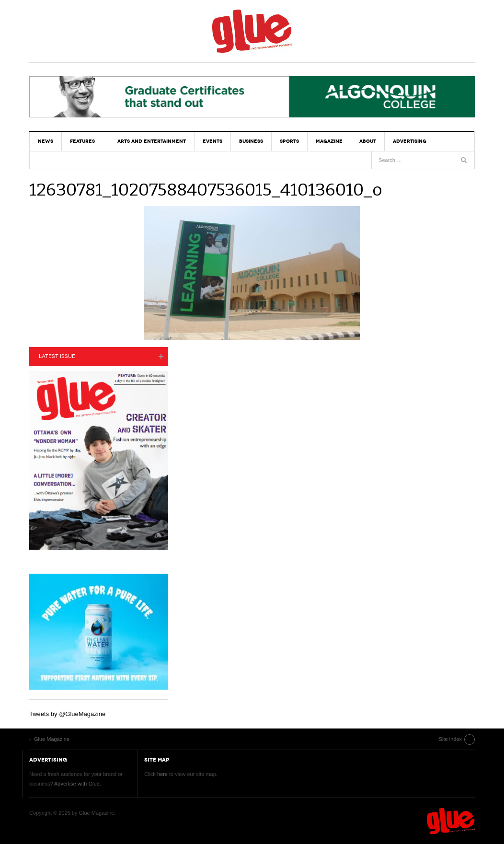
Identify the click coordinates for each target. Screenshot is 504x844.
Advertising (410, 141)
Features (82, 141)
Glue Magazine (252, 31)
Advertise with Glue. (78, 784)
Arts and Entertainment (152, 141)
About (368, 141)
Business (251, 141)
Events (212, 141)
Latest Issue (57, 356)
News (46, 141)
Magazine (329, 141)
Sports (289, 141)
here (162, 774)
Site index (450, 739)
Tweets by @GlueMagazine (67, 714)
